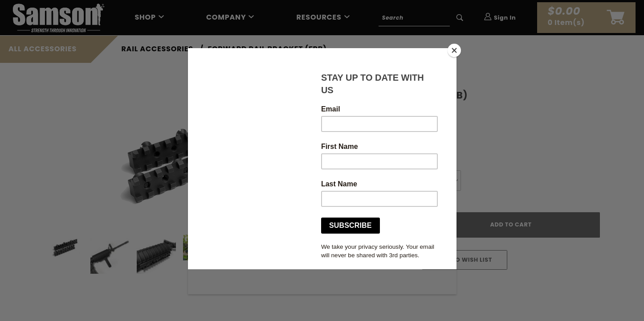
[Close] (454, 50)
